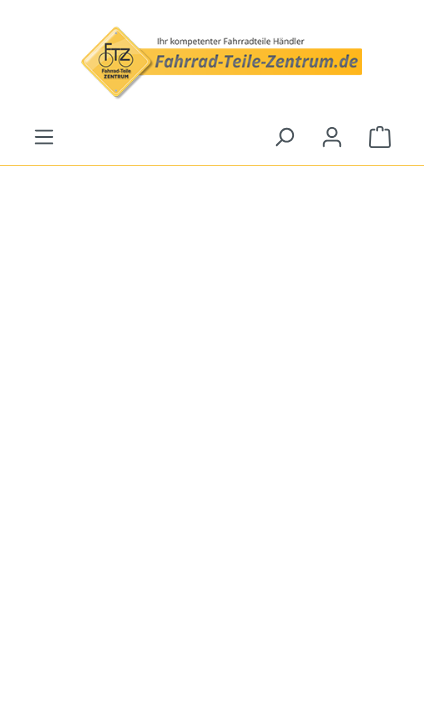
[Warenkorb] (380, 137)
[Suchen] (284, 137)
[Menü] (44, 137)
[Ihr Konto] (332, 137)
